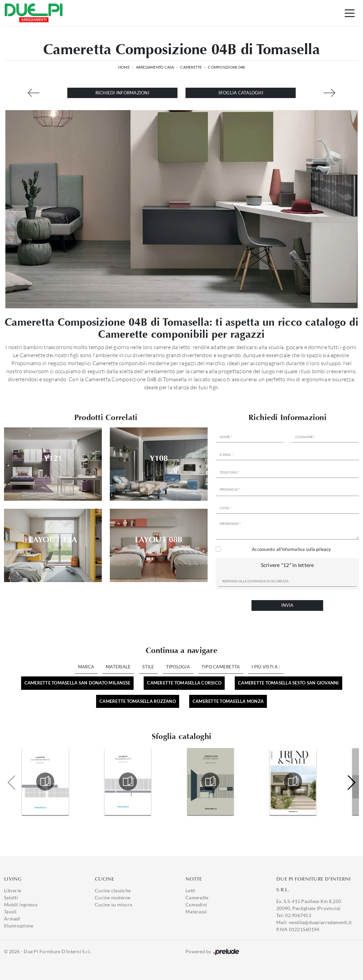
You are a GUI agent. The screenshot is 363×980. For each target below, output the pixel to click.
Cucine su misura (113, 905)
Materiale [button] (118, 667)
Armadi (12, 919)
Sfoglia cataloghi (241, 93)
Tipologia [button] (178, 667)
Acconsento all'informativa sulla (291, 549)
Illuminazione (19, 926)
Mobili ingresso (21, 905)
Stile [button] (148, 667)
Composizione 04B (226, 67)
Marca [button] (86, 667)
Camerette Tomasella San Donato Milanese (78, 683)
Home (124, 67)
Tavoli (10, 912)
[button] (351, 783)
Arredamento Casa (155, 67)
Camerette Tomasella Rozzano (138, 701)
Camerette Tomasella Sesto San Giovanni (288, 683)
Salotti (11, 897)
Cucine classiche (113, 890)
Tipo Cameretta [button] (221, 667)
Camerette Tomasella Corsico (184, 683)
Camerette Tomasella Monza (228, 701)
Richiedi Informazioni (122, 93)
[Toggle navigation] (350, 13)
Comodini (196, 905)
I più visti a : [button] (266, 667)
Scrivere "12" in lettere (287, 565)
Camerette (191, 67)
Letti (190, 890)
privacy (323, 549)
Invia (287, 605)
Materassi (196, 912)
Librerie (13, 890)
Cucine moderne (113, 897)
